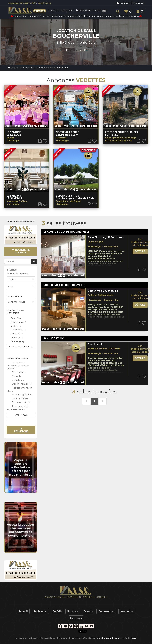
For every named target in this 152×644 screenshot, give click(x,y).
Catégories (67, 11)
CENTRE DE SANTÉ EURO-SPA (122, 132)
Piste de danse (17, 399)
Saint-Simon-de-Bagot (68, 201)
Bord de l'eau (17, 372)
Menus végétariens (20, 395)
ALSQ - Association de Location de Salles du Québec (21, 10)
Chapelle (14, 376)
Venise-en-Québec (17, 201)
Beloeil (10, 138)
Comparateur (106, 611)
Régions (53, 11)
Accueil (23, 611)
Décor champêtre (19, 384)
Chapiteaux (15, 380)
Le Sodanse (14, 132)
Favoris (88, 611)
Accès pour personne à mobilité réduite (18, 366)
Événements (83, 11)
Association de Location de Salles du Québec (30, 3)
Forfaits (100, 11)
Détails (140, 251)
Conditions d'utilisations (109, 638)
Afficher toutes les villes (21, 347)
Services (73, 611)
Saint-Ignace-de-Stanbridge (121, 138)
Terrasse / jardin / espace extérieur (18, 408)
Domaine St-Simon (67, 196)
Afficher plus (21, 415)
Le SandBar (14, 196)
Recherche (21, 430)
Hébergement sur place (19, 389)
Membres (137, 3)
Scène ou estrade (19, 402)
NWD (134, 638)
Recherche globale (21, 251)
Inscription (123, 3)
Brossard (61, 138)
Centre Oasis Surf (67, 132)
